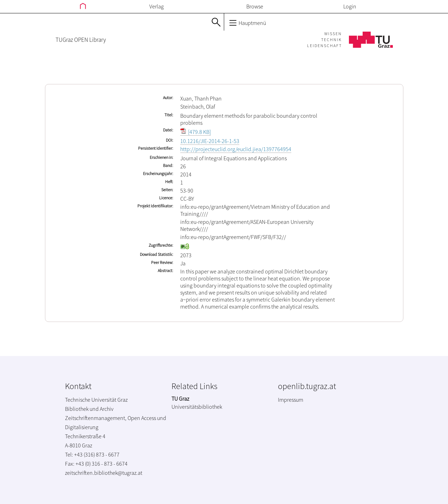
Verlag (157, 6)
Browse (255, 6)
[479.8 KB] (196, 132)
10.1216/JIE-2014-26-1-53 (210, 141)
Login (350, 6)
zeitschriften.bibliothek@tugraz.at (104, 473)
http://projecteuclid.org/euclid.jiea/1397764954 (236, 149)
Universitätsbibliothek (197, 407)
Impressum (291, 400)
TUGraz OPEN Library (81, 40)
